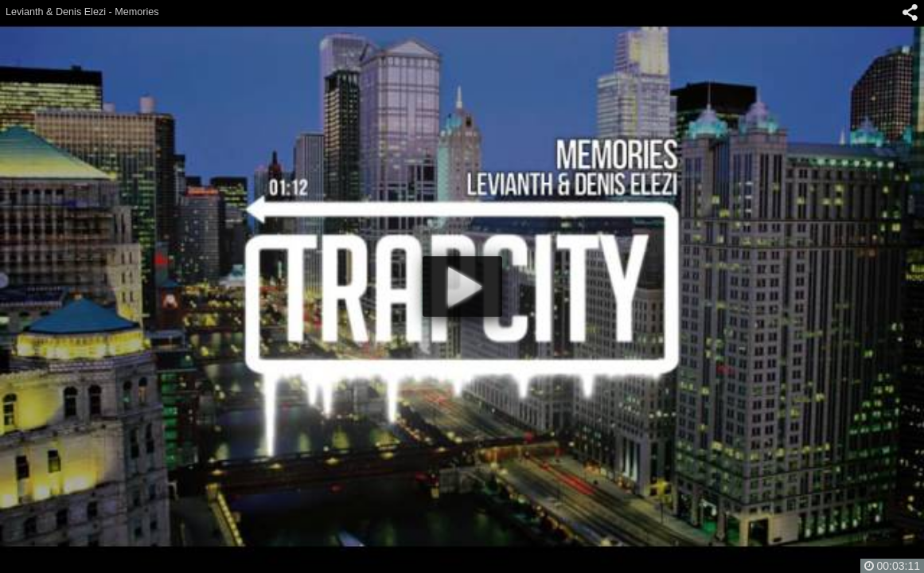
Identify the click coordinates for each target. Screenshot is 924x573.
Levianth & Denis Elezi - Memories (82, 12)
